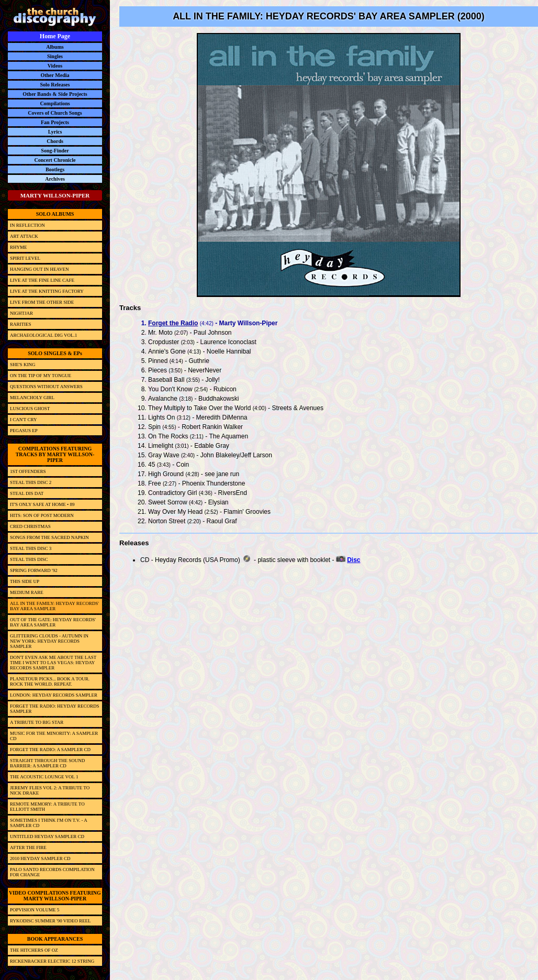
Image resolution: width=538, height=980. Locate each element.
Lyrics (55, 132)
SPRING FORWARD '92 (34, 570)
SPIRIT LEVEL (25, 258)
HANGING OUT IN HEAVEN (39, 269)
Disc (354, 560)
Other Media (55, 75)
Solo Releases (55, 85)
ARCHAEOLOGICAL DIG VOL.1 (43, 335)
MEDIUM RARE (27, 592)
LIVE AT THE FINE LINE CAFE (42, 280)
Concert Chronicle (55, 160)
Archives (55, 179)
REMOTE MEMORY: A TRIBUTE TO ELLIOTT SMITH (47, 807)
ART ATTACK (24, 236)
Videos (55, 66)
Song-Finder (55, 151)
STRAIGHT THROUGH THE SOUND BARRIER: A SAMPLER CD (47, 763)
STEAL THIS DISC (29, 559)
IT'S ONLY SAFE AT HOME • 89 (42, 504)
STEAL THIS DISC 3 (31, 548)
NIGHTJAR (21, 313)
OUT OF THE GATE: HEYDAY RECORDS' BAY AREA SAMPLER (53, 622)
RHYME (19, 247)
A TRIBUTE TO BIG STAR (37, 722)
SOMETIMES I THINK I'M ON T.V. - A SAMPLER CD (48, 823)
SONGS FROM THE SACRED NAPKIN (49, 537)
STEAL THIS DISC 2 (31, 482)
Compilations (55, 103)
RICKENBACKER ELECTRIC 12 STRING (52, 961)
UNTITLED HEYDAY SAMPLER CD (47, 836)
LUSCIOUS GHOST (30, 409)
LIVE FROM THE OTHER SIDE (42, 302)
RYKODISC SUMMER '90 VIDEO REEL (50, 921)
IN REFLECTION (27, 225)
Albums (55, 47)
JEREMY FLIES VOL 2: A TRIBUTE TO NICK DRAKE (50, 790)
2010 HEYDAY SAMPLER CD (40, 858)
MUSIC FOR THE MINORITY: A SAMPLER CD (54, 736)
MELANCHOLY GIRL (32, 398)
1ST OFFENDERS (28, 471)
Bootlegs (55, 169)
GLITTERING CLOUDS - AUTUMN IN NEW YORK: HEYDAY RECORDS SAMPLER (49, 641)
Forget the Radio (173, 323)
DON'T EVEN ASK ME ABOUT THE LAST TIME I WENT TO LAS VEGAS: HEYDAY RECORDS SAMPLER (53, 663)
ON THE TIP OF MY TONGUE (41, 376)
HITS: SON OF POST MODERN (42, 515)
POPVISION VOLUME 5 (35, 910)
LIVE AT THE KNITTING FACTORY (47, 291)
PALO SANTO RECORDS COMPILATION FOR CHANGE (52, 872)
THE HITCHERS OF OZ (34, 950)
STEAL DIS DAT (27, 493)
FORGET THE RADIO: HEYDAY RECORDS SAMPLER (55, 709)
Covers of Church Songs (55, 113)
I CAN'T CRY (23, 420)
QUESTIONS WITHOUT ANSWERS (46, 387)
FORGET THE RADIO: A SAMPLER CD (50, 750)
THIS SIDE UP (25, 581)
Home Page (55, 36)
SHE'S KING (23, 365)
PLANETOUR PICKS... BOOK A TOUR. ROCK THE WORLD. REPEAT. (50, 681)
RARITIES (21, 324)
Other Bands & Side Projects (55, 94)
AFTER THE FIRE (28, 847)
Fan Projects (55, 122)
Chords (55, 141)
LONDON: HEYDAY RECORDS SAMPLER (54, 695)
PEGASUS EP (24, 431)
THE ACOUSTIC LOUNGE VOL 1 (44, 777)
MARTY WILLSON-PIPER (55, 195)
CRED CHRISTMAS (30, 526)
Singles (55, 56)
